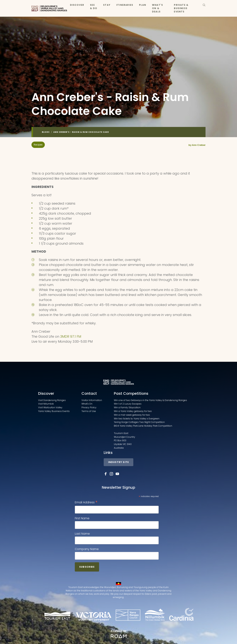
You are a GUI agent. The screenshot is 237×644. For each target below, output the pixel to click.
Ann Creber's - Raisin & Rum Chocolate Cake (81, 132)
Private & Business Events (181, 8)
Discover (77, 5)
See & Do (94, 7)
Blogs (46, 132)
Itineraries (125, 5)
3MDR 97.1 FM (70, 336)
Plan (143, 5)
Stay (107, 5)
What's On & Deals (157, 8)
